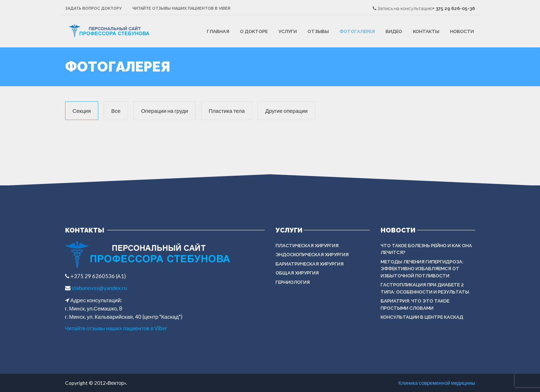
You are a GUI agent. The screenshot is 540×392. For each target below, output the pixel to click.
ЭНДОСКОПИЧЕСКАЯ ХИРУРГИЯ (312, 255)
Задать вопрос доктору (93, 8)
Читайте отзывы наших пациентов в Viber (181, 8)
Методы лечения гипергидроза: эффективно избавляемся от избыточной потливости (422, 269)
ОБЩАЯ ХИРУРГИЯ (297, 273)
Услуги (288, 31)
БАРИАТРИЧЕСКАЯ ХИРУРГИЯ (310, 264)
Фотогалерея (357, 31)
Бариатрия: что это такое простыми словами (415, 305)
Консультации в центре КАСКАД (422, 317)
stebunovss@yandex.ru (99, 288)
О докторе (254, 31)
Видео (394, 31)
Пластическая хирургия (307, 246)
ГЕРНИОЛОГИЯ (293, 282)
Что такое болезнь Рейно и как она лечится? (426, 249)
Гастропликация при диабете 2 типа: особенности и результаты (425, 288)
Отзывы (318, 31)
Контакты (426, 31)
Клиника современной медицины (437, 383)
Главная (218, 31)
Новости (462, 31)
